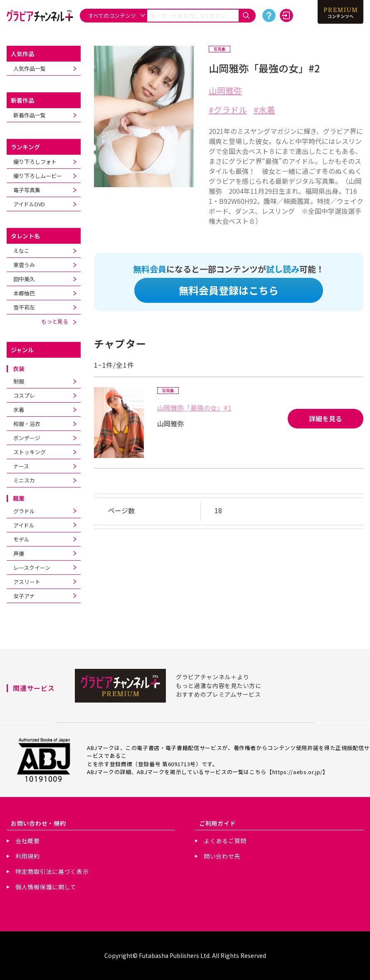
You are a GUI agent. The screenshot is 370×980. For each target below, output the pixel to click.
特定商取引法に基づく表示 (52, 871)
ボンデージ (27, 438)
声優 (19, 553)
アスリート (27, 582)
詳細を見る (326, 418)
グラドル (24, 511)
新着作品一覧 (30, 115)
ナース (21, 466)
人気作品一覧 (30, 68)
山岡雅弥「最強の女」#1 (194, 408)
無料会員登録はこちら (229, 290)
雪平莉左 (24, 307)
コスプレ (24, 395)
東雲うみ (24, 265)
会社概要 (28, 841)
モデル (21, 539)
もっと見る (59, 321)
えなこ (21, 251)
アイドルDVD (29, 204)
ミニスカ (24, 480)
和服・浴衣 (27, 424)
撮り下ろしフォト (35, 162)
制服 (19, 381)
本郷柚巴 (24, 293)
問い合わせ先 (222, 856)
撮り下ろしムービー (38, 176)
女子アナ (24, 596)
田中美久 (24, 279)
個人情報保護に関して (46, 887)
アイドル (24, 525)
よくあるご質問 (225, 841)
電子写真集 (27, 190)
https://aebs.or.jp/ (297, 772)
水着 (19, 410)
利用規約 (28, 856)
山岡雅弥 (225, 90)
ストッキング (30, 452)
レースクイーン (32, 568)
